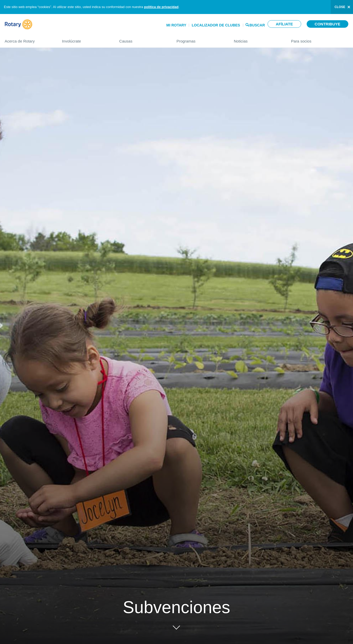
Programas (200, 39)
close (340, 7)
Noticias (257, 39)
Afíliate (284, 24)
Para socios (320, 39)
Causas (143, 39)
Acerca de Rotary (28, 39)
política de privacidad (161, 7)
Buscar (257, 25)
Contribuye (327, 24)
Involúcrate (85, 39)
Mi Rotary (176, 25)
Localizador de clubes (216, 25)
